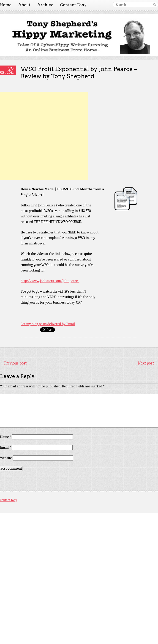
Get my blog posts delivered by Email (48, 324)
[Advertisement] (44, 136)
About (24, 5)
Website (6, 458)
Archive (45, 5)
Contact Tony (73, 5)
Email (5, 447)
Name (6, 437)
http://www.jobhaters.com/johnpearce (50, 281)
